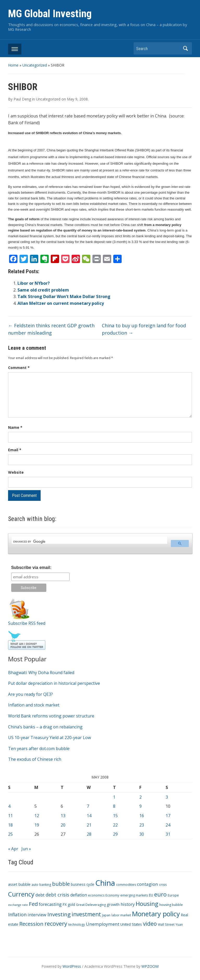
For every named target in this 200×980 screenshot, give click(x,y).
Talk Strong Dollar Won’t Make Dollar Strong (64, 296)
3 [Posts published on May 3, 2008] (167, 797)
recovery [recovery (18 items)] (56, 923)
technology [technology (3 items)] (77, 925)
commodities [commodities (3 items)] (126, 885)
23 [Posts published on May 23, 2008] (142, 825)
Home (13, 65)
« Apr (13, 849)
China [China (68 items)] (105, 883)
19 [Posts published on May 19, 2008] (37, 825)
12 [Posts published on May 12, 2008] (37, 816)
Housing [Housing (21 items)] (147, 904)
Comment (19, 368)
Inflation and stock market (34, 705)
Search (185, 48)
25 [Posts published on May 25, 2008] (10, 834)
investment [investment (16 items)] (86, 914)
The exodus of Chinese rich (35, 759)
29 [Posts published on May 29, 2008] (115, 834)
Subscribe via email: (31, 568)
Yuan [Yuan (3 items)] (179, 925)
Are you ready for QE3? (30, 694)
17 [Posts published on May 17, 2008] (168, 816)
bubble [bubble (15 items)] (61, 884)
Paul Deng (22, 99)
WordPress (72, 966)
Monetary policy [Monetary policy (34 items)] (156, 914)
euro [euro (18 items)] (160, 894)
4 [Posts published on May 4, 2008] (9, 806)
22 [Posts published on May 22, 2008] (115, 825)
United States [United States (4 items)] (131, 924)
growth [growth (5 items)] (113, 904)
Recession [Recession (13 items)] (31, 924)
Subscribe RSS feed (27, 623)
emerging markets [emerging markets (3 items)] (134, 895)
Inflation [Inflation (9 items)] (17, 914)
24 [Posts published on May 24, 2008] (168, 825)
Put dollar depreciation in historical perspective (54, 683)
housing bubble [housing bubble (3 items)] (171, 905)
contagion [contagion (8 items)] (148, 884)
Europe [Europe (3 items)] (173, 895)
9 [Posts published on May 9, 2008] (140, 806)
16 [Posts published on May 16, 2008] (142, 816)
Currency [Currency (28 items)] (21, 894)
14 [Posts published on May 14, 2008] (89, 816)
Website (16, 472)
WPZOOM (150, 966)
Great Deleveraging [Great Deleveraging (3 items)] (91, 905)
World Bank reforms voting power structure (51, 716)
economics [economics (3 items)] (96, 895)
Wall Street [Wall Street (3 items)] (166, 925)
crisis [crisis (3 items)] (163, 885)
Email (15, 450)
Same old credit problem (43, 290)
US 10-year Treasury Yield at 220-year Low (49, 738)
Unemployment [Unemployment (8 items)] (103, 924)
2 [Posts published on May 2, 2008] (140, 797)
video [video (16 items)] (150, 924)
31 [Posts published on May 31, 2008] (168, 834)
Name (15, 427)
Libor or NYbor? (34, 283)
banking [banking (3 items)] (45, 885)
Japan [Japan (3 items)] (106, 915)
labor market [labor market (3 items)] (121, 915)
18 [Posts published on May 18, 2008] (10, 825)
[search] (89, 542)
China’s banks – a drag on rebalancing (45, 727)
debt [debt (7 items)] (40, 895)
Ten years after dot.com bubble (39, 749)
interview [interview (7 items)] (37, 915)
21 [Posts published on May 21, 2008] (89, 825)
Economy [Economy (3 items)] (112, 895)
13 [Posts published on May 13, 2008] (63, 816)
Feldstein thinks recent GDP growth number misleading (51, 329)
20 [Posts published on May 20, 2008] (63, 825)
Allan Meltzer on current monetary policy (61, 303)
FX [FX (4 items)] (65, 904)
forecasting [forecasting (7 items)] (50, 904)
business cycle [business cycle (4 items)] (83, 884)
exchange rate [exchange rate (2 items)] (18, 905)
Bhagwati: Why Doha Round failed (41, 673)
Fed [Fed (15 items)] (33, 904)
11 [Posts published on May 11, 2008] (10, 816)
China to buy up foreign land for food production (144, 329)
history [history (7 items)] (128, 904)
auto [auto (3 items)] (35, 885)
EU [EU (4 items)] (151, 895)
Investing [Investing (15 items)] (59, 914)
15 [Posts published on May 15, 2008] (115, 816)
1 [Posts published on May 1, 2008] (114, 797)
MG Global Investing (50, 14)
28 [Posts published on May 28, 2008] (89, 834)
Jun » (26, 849)
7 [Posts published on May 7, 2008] (88, 806)
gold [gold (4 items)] (71, 904)
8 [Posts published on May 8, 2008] (114, 806)
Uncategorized (35, 65)
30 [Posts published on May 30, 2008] (142, 834)
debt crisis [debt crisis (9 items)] (57, 895)
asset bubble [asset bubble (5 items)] (19, 884)
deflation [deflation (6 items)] (79, 895)
